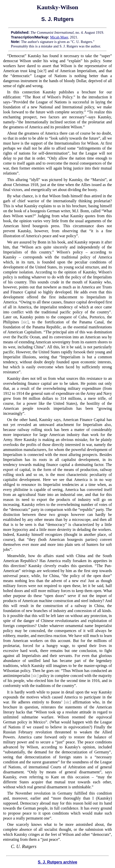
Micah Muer (59, 37)
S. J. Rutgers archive (57, 862)
